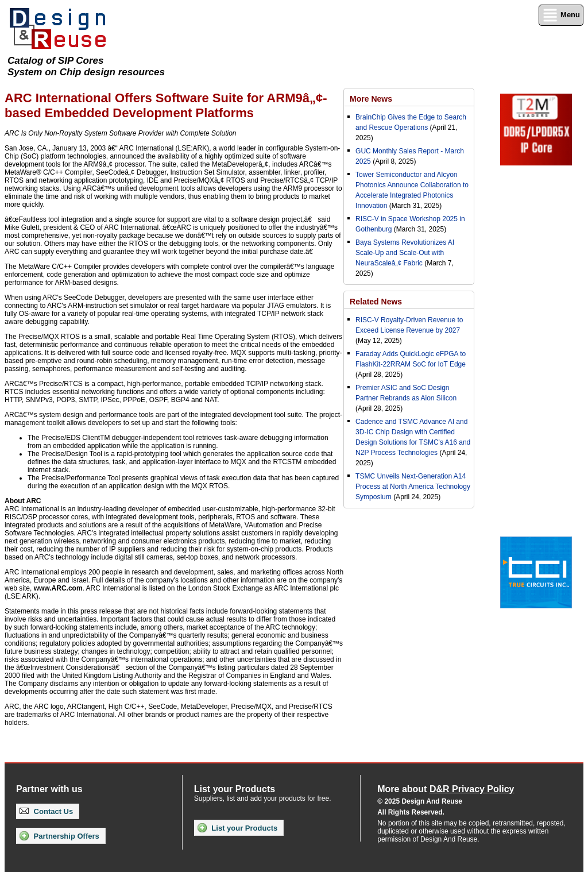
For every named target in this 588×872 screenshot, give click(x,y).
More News (371, 99)
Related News (376, 302)
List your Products (237, 828)
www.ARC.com (58, 588)
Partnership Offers (59, 836)
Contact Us (46, 811)
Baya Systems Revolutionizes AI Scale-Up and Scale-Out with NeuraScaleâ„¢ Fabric (405, 253)
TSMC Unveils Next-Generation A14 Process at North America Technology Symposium (413, 487)
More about (446, 789)
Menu (561, 15)
